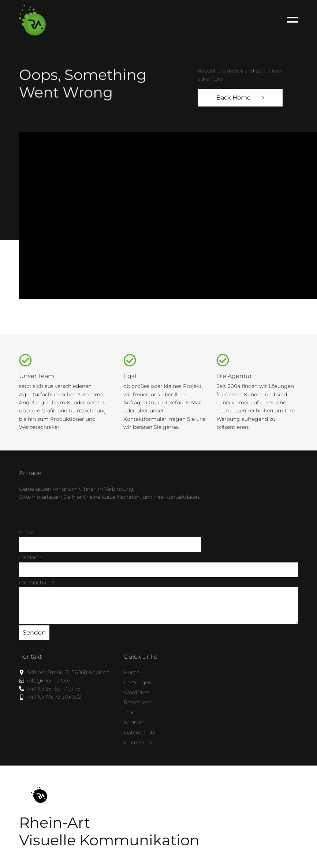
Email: (27, 532)
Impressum (138, 742)
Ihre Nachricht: (37, 583)
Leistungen (137, 682)
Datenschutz (139, 733)
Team (131, 712)
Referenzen (138, 702)
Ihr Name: (31, 557)
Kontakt (134, 722)
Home (132, 672)
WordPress (137, 692)
